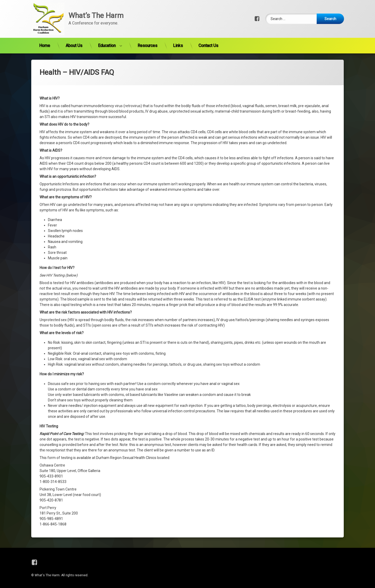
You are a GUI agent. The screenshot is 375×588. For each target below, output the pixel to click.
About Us (74, 32)
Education (107, 32)
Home (45, 32)
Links (178, 32)
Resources (147, 32)
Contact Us (208, 32)
